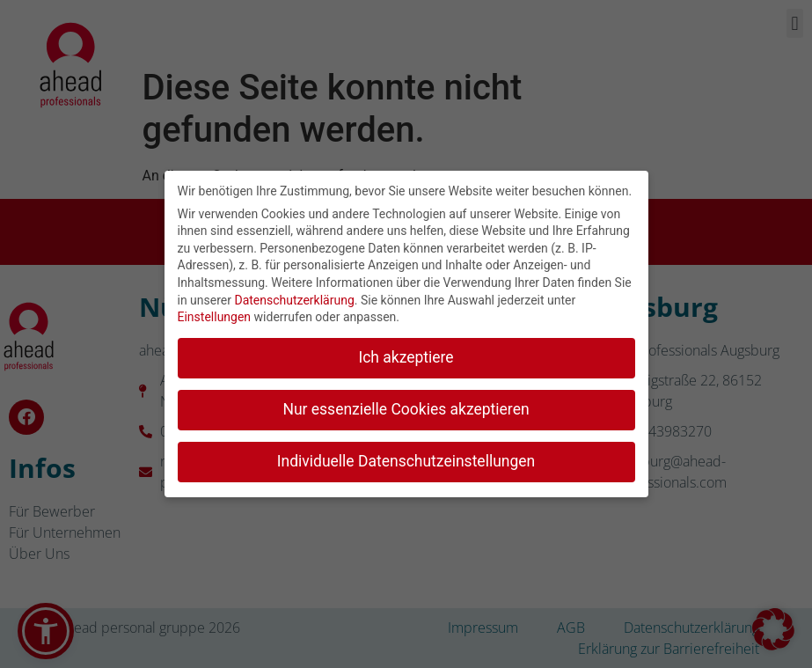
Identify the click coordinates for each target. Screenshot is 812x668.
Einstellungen (215, 315)
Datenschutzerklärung (294, 298)
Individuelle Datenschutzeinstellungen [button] (406, 459)
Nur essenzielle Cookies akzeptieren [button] (406, 407)
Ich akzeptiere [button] (406, 356)
